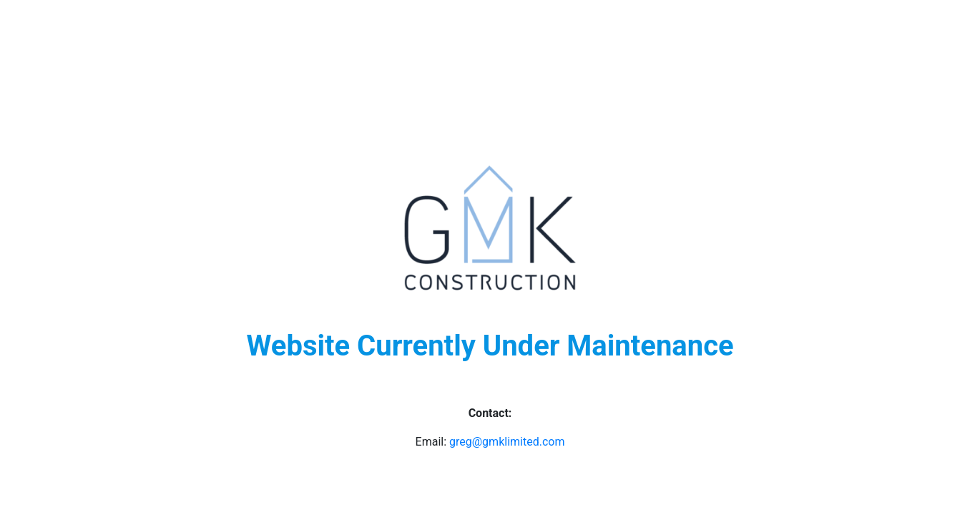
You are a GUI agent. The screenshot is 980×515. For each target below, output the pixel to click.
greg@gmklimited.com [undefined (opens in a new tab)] (507, 442)
